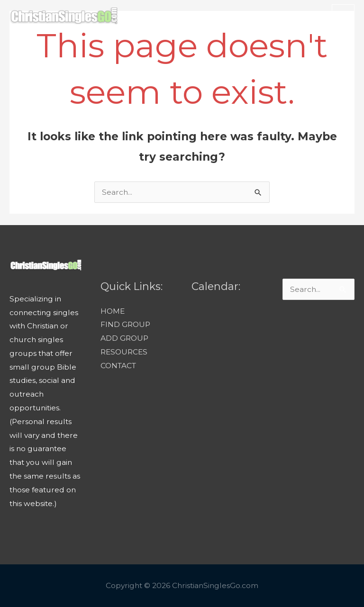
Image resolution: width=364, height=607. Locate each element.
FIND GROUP (125, 324)
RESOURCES (124, 352)
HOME (113, 311)
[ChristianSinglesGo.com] (64, 16)
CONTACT (118, 366)
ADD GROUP (124, 338)
